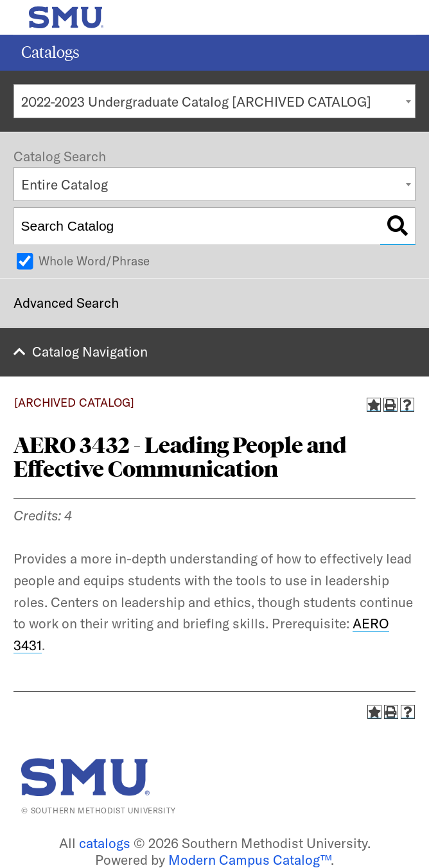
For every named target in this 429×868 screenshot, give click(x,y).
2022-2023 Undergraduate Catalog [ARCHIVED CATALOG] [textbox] (196, 102)
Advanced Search (66, 303)
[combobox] (214, 101)
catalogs (105, 843)
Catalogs (50, 52)
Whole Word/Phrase (94, 261)
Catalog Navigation (90, 351)
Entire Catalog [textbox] (65, 184)
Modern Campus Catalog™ (250, 860)
